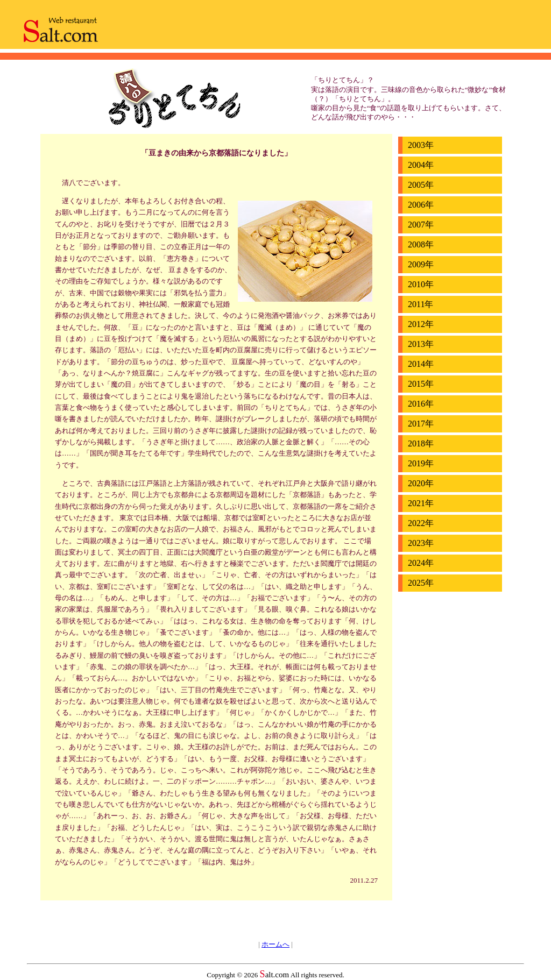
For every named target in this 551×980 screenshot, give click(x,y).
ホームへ (275, 944)
